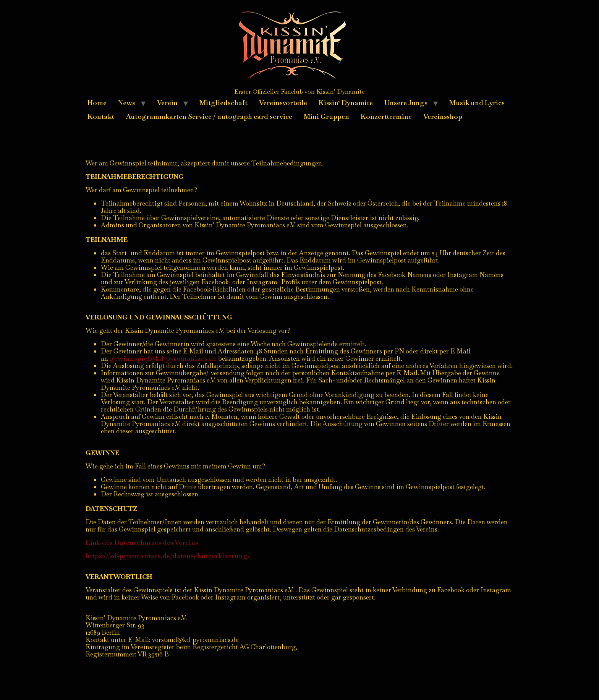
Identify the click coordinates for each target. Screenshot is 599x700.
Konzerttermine (386, 116)
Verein (167, 103)
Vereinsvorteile (283, 103)
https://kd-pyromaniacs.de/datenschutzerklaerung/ (168, 556)
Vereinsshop (443, 116)
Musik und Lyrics (477, 103)
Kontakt (101, 116)
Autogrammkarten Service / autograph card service (209, 116)
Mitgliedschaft (223, 103)
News (127, 103)
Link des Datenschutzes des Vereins (142, 542)
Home (97, 103)
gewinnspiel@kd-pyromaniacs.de (163, 358)
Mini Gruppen (326, 116)
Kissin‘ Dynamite (346, 103)
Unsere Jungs (406, 103)
